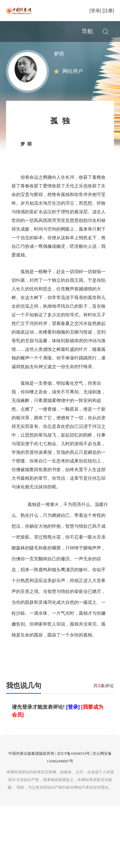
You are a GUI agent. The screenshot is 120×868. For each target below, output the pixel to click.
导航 (87, 31)
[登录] (95, 11)
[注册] (108, 11)
